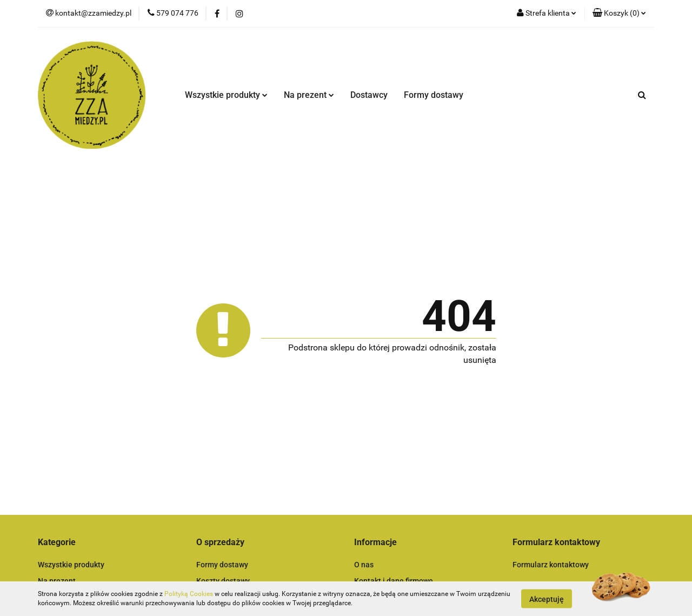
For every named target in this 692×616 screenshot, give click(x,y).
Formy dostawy (434, 95)
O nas (364, 565)
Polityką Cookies (189, 594)
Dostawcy (369, 95)
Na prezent (309, 95)
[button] (619, 14)
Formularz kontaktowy (551, 565)
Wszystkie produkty (226, 95)
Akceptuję (547, 599)
